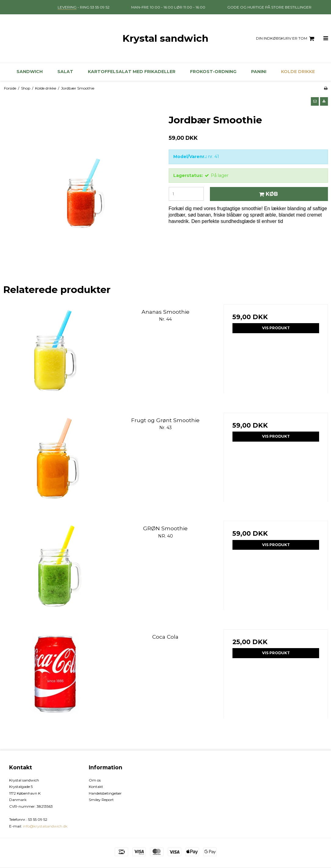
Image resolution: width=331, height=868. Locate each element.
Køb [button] (268, 194)
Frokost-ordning (213, 72)
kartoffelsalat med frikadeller (132, 72)
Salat (65, 72)
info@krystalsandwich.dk (45, 826)
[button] (315, 101)
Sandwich (30, 72)
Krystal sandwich (165, 38)
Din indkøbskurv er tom (286, 39)
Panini (259, 72)
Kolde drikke (298, 72)
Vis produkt (276, 328)
